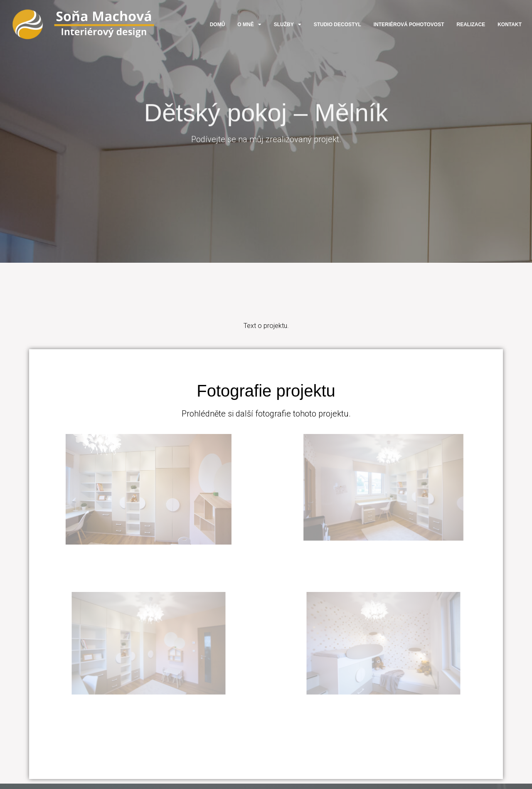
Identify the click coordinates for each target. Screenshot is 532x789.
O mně (249, 25)
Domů (218, 25)
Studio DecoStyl (337, 25)
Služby (288, 25)
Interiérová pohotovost (409, 25)
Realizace (471, 25)
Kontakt (510, 25)
